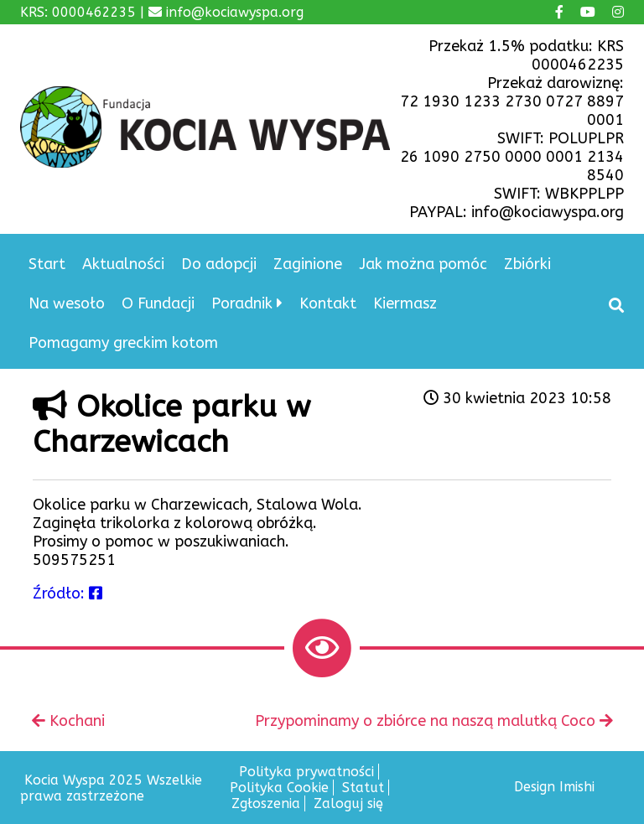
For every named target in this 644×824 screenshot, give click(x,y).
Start (47, 264)
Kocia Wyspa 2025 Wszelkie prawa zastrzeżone (111, 788)
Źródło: (68, 593)
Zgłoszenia (266, 803)
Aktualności (123, 264)
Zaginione (308, 264)
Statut (363, 788)
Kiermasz (405, 303)
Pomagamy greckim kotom (123, 343)
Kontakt (328, 303)
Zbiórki (527, 264)
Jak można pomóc (423, 264)
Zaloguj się (348, 803)
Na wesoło (67, 303)
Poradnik (242, 303)
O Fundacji (158, 303)
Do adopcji (219, 264)
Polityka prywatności (306, 772)
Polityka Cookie (279, 788)
